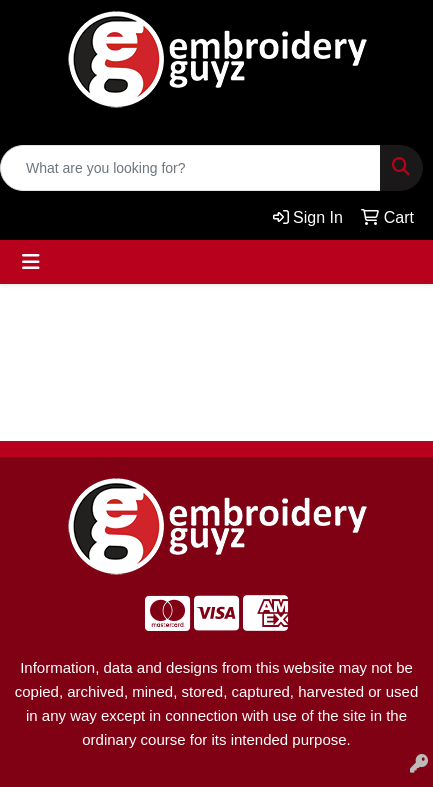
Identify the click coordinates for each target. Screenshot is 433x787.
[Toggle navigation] (31, 262)
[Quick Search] (190, 168)
